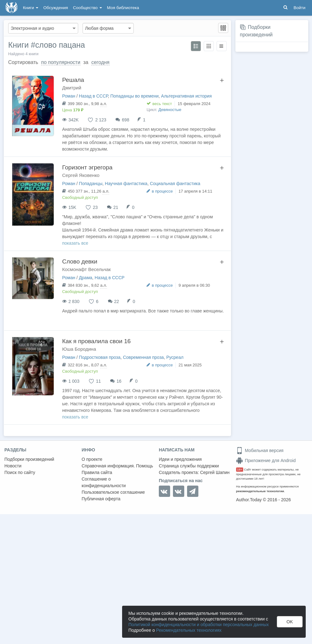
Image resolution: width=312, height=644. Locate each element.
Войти (299, 8)
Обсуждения (56, 8)
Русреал (175, 357)
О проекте (92, 459)
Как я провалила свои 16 (96, 341)
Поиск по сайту (20, 472)
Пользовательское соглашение (113, 492)
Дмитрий (72, 88)
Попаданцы (91, 184)
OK (290, 622)
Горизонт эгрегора (87, 167)
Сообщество (88, 8)
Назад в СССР (93, 96)
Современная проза (143, 357)
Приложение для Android (266, 460)
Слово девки (80, 261)
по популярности (61, 62)
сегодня (100, 62)
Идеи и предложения (180, 459)
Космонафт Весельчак (86, 269)
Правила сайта (97, 472)
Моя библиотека (123, 8)
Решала (73, 80)
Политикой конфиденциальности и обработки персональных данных (199, 625)
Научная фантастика (126, 184)
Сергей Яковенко (81, 175)
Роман (69, 96)
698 (125, 120)
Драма (85, 278)
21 (116, 207)
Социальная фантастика (175, 184)
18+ (240, 469)
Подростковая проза (100, 357)
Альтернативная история (186, 96)
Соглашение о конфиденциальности (104, 482)
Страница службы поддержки (189, 466)
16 (119, 381)
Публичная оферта (101, 499)
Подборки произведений (29, 459)
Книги (31, 8)
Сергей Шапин (215, 472)
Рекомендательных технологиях (189, 630)
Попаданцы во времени (134, 96)
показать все (75, 243)
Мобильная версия (260, 450)
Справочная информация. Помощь (117, 466)
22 (116, 301)
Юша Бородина (79, 349)
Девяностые (170, 110)
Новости (13, 466)
